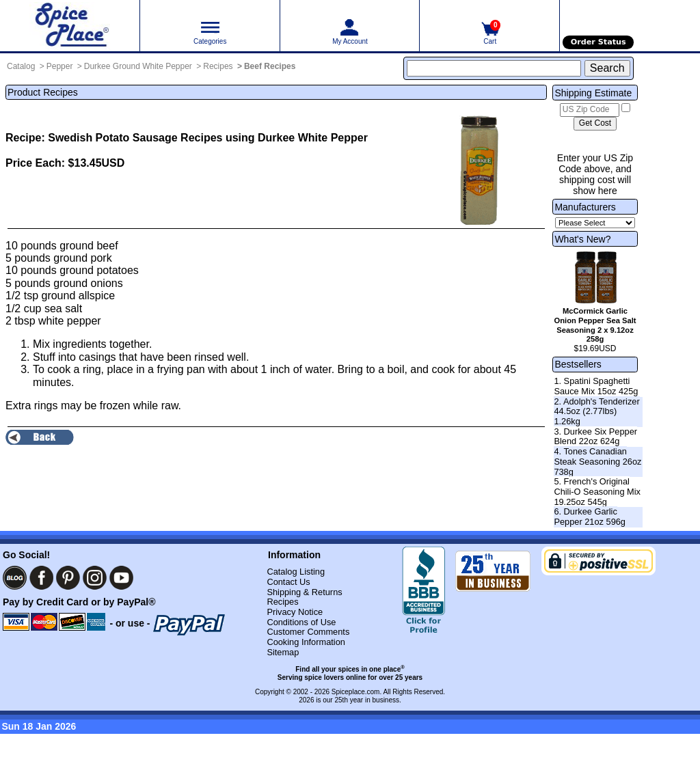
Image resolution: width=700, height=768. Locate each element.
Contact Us (288, 582)
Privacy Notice (295, 612)
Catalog (21, 66)
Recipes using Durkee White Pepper (274, 138)
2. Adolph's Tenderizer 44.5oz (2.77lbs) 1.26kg (596, 411)
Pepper (60, 66)
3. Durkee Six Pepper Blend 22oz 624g (595, 437)
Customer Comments (308, 632)
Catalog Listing (296, 572)
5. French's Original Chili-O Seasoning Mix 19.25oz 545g (597, 491)
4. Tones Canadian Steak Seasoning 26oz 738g (597, 461)
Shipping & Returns (304, 592)
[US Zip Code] (590, 110)
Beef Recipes (270, 66)
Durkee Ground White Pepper (138, 66)
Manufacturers (585, 207)
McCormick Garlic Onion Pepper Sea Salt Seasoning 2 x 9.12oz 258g (595, 325)
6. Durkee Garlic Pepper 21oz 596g (590, 517)
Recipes (218, 66)
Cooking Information (306, 642)
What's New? (582, 239)
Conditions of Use (301, 622)
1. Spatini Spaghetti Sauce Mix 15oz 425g (596, 386)
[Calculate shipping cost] (595, 124)
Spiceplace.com (356, 692)
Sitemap (283, 652)
